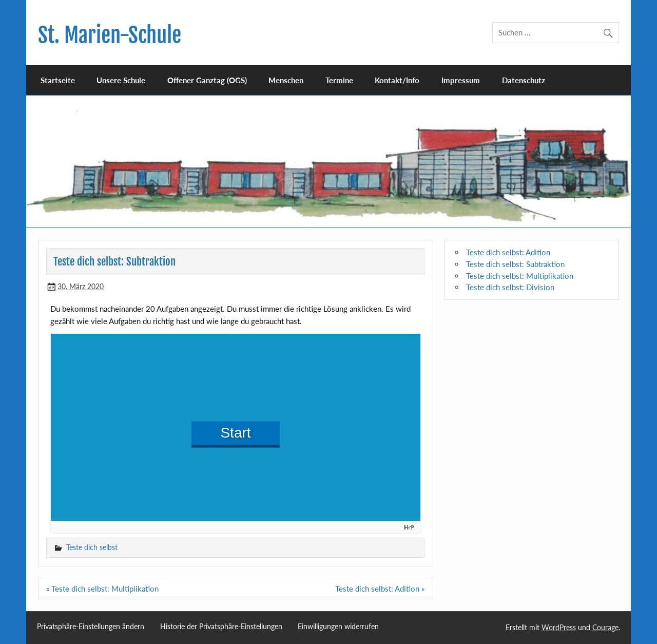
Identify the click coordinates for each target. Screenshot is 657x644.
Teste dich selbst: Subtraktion (515, 264)
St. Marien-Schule (110, 35)
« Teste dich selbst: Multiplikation (102, 589)
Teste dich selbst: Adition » (380, 589)
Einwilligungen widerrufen (338, 627)
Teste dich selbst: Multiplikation (520, 276)
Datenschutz (524, 80)
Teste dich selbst (92, 547)
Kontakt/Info (397, 80)
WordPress (559, 627)
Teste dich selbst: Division (510, 287)
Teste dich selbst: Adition (508, 252)
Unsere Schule (121, 80)
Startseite (58, 80)
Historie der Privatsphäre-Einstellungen (221, 627)
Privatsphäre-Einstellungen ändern (91, 627)
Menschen (286, 80)
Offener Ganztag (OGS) (207, 80)
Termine (339, 80)
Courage (605, 627)
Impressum (461, 80)
